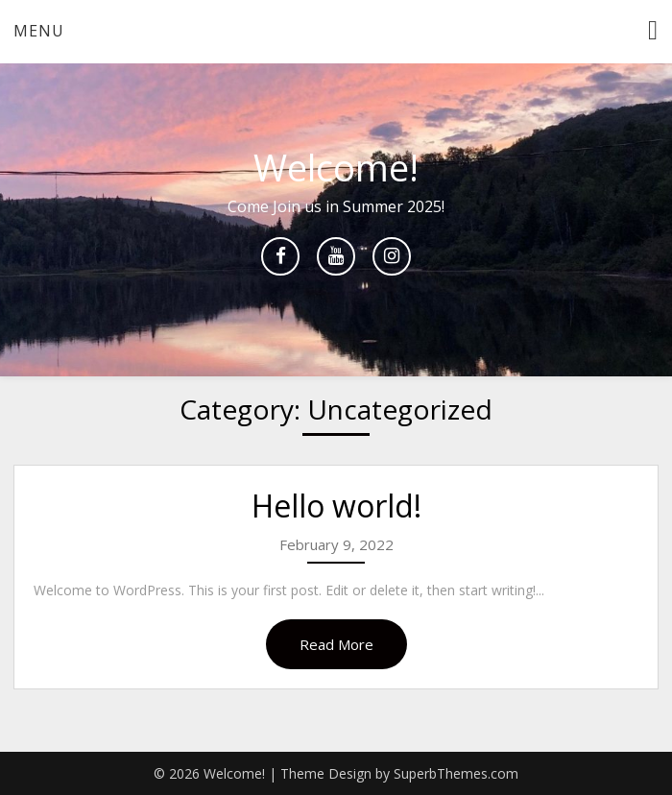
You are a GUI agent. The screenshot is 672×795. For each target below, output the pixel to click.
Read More (336, 644)
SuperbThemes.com (456, 773)
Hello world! (336, 506)
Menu (39, 31)
